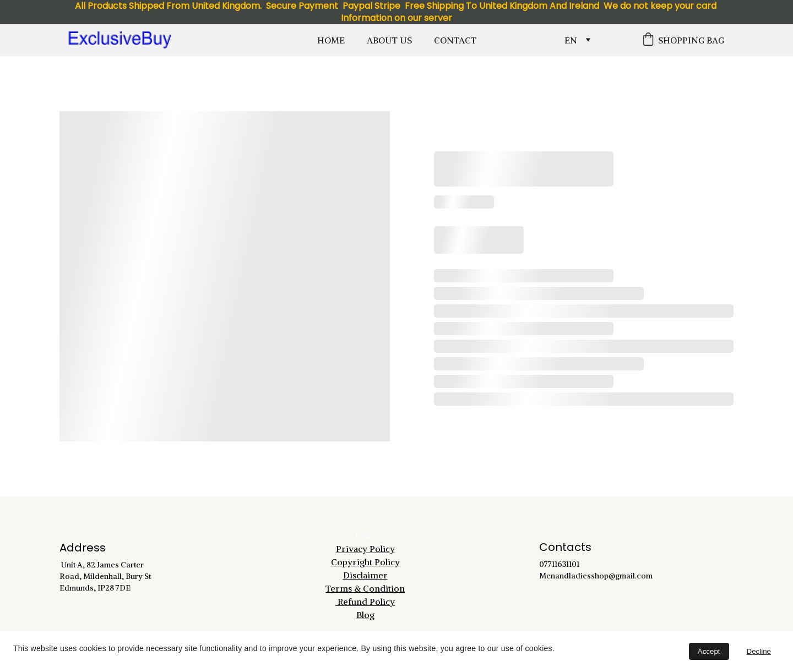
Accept (709, 651)
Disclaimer (365, 575)
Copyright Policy (365, 562)
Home (331, 40)
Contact (455, 40)
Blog (365, 615)
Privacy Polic (363, 549)
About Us (389, 40)
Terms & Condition (365, 588)
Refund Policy (365, 602)
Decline (759, 651)
